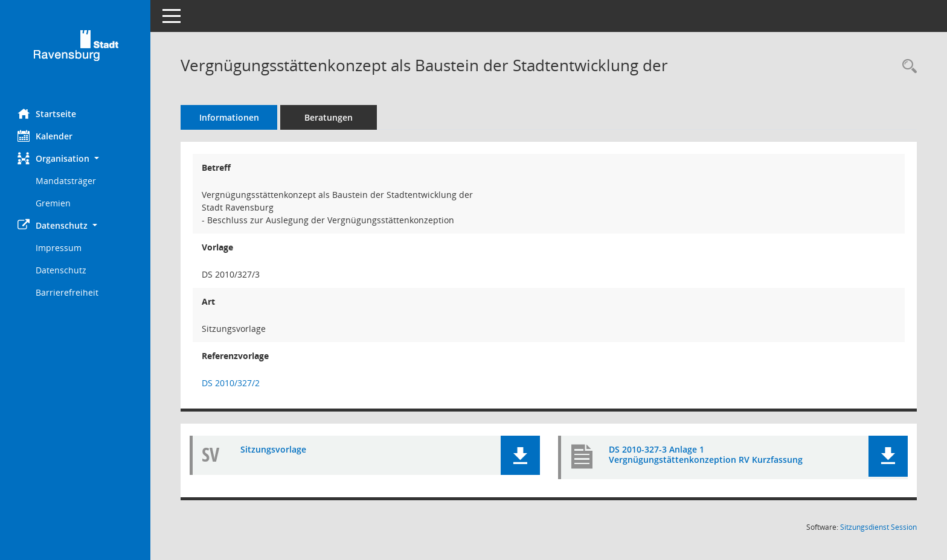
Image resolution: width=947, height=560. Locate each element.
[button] (75, 158)
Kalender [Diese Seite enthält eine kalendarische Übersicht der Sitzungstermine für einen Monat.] (46, 136)
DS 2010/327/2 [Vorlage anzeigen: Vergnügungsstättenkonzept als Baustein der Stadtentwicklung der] (231, 383)
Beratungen (329, 117)
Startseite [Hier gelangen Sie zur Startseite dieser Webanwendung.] (47, 113)
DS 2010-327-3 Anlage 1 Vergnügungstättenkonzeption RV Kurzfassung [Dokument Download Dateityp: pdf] (706, 454)
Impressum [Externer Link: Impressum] (59, 248)
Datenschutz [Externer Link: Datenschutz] (62, 270)
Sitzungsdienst (878, 527)
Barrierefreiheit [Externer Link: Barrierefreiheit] (68, 292)
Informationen (230, 117)
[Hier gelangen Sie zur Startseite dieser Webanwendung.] (75, 50)
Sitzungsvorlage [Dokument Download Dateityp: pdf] (274, 449)
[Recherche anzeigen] (907, 67)
